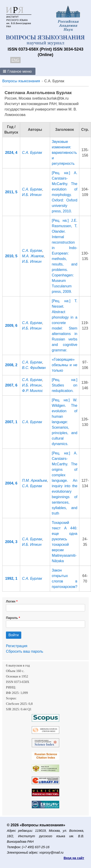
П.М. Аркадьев (34, 480)
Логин (11, 601)
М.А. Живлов (33, 256)
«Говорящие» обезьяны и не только (65, 365)
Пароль (12, 618)
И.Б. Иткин (32, 195)
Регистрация (17, 646)
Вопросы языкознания (21, 81)
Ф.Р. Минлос (32, 391)
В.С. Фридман (34, 368)
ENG (15, 60)
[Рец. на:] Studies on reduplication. (65, 385)
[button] (18, 71)
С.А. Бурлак (32, 153)
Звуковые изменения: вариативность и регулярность (64, 153)
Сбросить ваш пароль (25, 651)
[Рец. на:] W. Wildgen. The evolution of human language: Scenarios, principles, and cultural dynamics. (65, 422)
